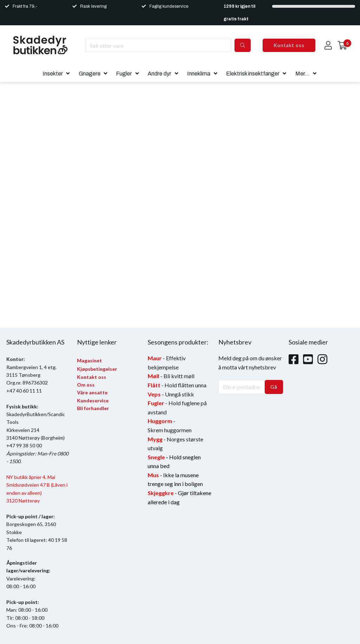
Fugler (124, 74)
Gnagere (90, 74)
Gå (274, 387)
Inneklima (199, 74)
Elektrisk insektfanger (253, 74)
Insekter (53, 74)
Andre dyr (159, 74)
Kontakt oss (289, 45)
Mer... (303, 74)
